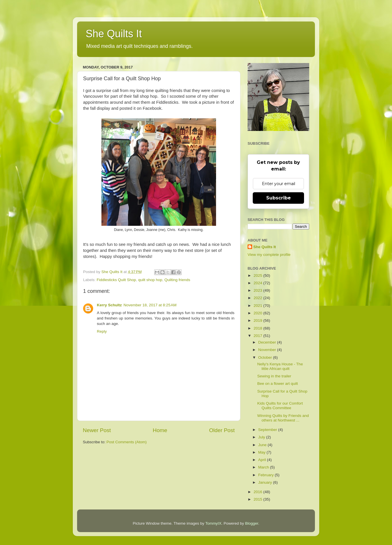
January (266, 482)
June (263, 445)
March (264, 467)
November (268, 350)
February (266, 475)
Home (160, 430)
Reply (102, 331)
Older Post (222, 430)
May (262, 452)
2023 (258, 290)
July (262, 437)
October (266, 357)
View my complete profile (269, 255)
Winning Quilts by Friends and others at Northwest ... (283, 418)
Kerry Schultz (109, 305)
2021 (258, 306)
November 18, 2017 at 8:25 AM (150, 305)
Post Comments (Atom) (127, 442)
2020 (258, 313)
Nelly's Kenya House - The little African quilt (280, 366)
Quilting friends (177, 280)
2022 (258, 298)
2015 (258, 499)
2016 (258, 492)
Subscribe (279, 198)
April (263, 460)
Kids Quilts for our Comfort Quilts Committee (280, 406)
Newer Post (97, 430)
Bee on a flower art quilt (278, 384)
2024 (258, 283)
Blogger (252, 523)
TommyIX (213, 523)
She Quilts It (114, 34)
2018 (258, 328)
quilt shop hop (150, 280)
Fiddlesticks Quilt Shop (116, 280)
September (268, 430)
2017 (258, 336)
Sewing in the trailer (274, 376)
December (268, 342)
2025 (258, 276)
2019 (258, 320)
